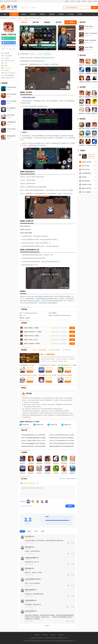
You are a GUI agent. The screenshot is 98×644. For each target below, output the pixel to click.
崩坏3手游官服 (86, 166)
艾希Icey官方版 (86, 170)
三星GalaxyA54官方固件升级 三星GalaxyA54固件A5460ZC (62, 435)
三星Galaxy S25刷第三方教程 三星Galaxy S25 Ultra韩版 (34, 441)
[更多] (66, 361)
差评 (43, 531)
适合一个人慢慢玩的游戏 (48, 354)
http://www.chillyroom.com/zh (10, 73)
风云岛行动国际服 (86, 192)
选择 (36, 303)
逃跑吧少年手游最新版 (88, 162)
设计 (65, 296)
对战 (63, 299)
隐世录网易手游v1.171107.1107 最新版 (48, 375)
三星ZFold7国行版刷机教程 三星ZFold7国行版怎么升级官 (34, 443)
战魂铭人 (33, 54)
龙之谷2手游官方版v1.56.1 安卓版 (28, 375)
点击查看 (28, 318)
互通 (31, 97)
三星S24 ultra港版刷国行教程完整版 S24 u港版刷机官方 (34, 438)
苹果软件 (42, 14)
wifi (67, 138)
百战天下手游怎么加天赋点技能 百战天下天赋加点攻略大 (62, 443)
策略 (40, 296)
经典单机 (84, 1)
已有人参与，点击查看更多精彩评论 (68, 479)
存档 (28, 101)
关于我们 (37, 635)
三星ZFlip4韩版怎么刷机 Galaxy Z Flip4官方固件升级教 (34, 435)
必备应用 (90, 1)
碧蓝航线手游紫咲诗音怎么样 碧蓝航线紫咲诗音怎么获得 (62, 446)
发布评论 (70, 506)
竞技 (46, 299)
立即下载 (30, 372)
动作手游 (40, 54)
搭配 (54, 303)
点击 (44, 236)
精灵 (29, 177)
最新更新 (67, 1)
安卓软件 (24, 14)
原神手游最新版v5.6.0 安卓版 (27, 365)
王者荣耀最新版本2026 (88, 173)
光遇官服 (84, 177)
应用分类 (73, 1)
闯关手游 (47, 54)
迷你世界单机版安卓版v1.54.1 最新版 (67, 365)
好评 (29, 531)
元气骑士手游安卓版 (93, 155)
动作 (48, 58)
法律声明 (61, 635)
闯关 (41, 61)
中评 (36, 531)
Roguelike (32, 296)
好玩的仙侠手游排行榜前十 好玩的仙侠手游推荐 (33, 446)
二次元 (24, 303)
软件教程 (61, 14)
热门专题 (70, 14)
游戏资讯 (52, 14)
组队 (26, 132)
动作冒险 (20, 18)
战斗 (39, 262)
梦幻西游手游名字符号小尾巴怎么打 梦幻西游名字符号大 (62, 438)
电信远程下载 (25, 425)
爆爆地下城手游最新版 (88, 188)
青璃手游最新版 (86, 181)
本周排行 (95, 1)
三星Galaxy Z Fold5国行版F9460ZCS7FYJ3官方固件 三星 (62, 441)
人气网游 (78, 1)
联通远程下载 (39, 425)
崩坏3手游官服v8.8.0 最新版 (65, 375)
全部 (22, 531)
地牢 (24, 64)
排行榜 (80, 14)
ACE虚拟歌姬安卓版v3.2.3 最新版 (47, 365)
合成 (30, 172)
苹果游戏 (33, 14)
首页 (5, 14)
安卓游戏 (14, 14)
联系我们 (53, 635)
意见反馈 (45, 635)
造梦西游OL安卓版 (87, 185)
